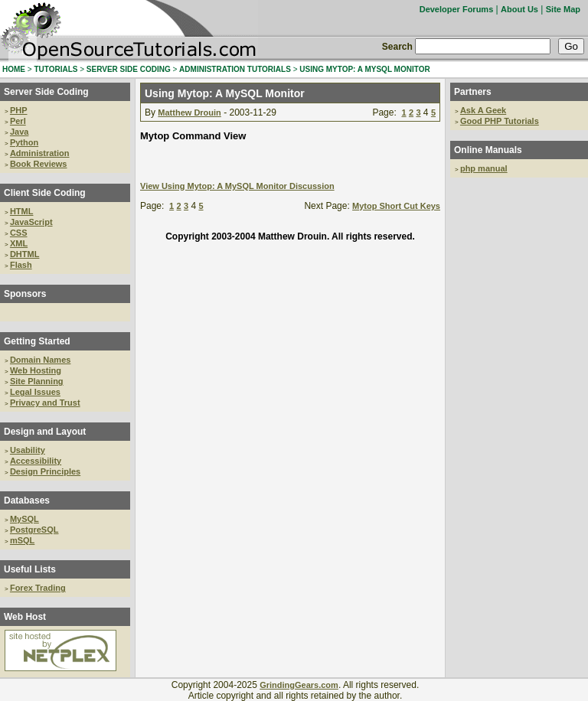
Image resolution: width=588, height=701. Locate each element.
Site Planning (37, 381)
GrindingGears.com (299, 685)
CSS (19, 233)
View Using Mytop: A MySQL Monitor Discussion (237, 186)
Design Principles (45, 471)
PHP (19, 110)
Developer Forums (457, 9)
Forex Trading (38, 588)
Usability (28, 450)
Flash (21, 265)
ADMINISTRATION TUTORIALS (235, 69)
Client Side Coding (45, 193)
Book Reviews (39, 164)
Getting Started (37, 341)
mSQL (22, 540)
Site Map (563, 9)
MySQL (24, 519)
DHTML (25, 254)
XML (19, 243)
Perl (18, 121)
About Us (519, 9)
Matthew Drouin (189, 112)
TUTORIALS (56, 69)
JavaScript (31, 222)
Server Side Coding (46, 92)
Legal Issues (35, 392)
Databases (27, 500)
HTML (22, 211)
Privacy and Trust (45, 403)
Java (19, 132)
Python (24, 142)
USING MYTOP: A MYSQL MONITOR (364, 69)
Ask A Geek (483, 110)
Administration (40, 153)
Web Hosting (36, 370)
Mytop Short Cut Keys (396, 206)
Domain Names (40, 360)
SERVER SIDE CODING (129, 69)
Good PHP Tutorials (500, 121)
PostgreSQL (34, 530)
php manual (484, 168)
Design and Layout (45, 432)
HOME (14, 69)
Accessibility (36, 461)
